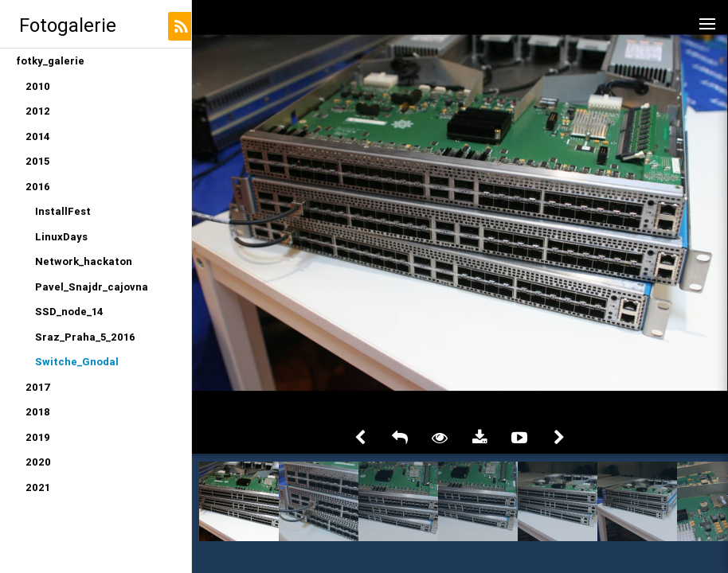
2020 (38, 462)
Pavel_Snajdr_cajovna (92, 287)
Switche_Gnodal (77, 362)
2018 (38, 412)
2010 (38, 86)
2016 (38, 187)
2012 (38, 111)
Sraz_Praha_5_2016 (85, 337)
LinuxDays (61, 237)
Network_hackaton (84, 261)
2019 (38, 437)
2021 (38, 487)
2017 (38, 387)
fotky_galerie (50, 61)
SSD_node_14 (69, 312)
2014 (38, 136)
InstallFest (63, 211)
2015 (37, 161)
